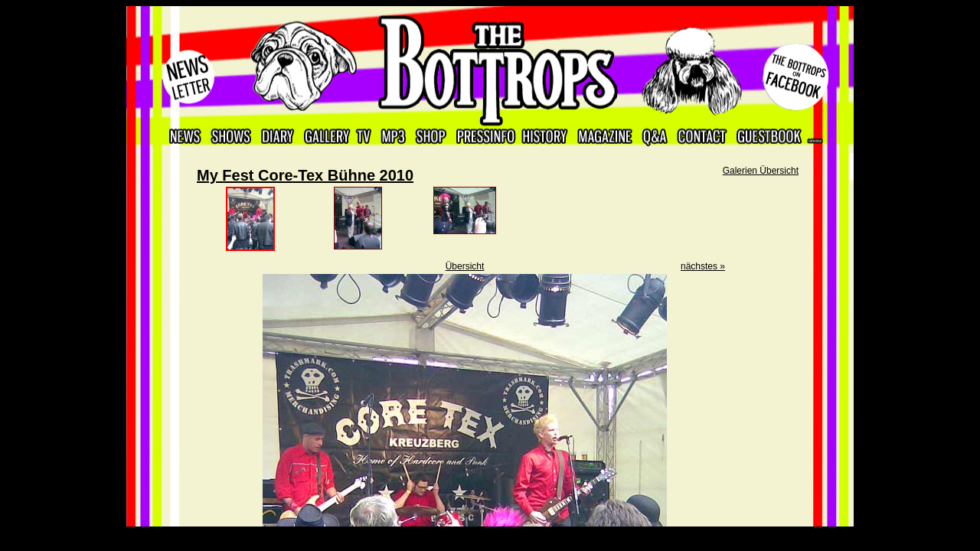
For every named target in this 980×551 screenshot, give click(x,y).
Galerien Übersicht (761, 171)
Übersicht (465, 266)
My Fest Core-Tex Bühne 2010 (305, 175)
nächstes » (703, 266)
